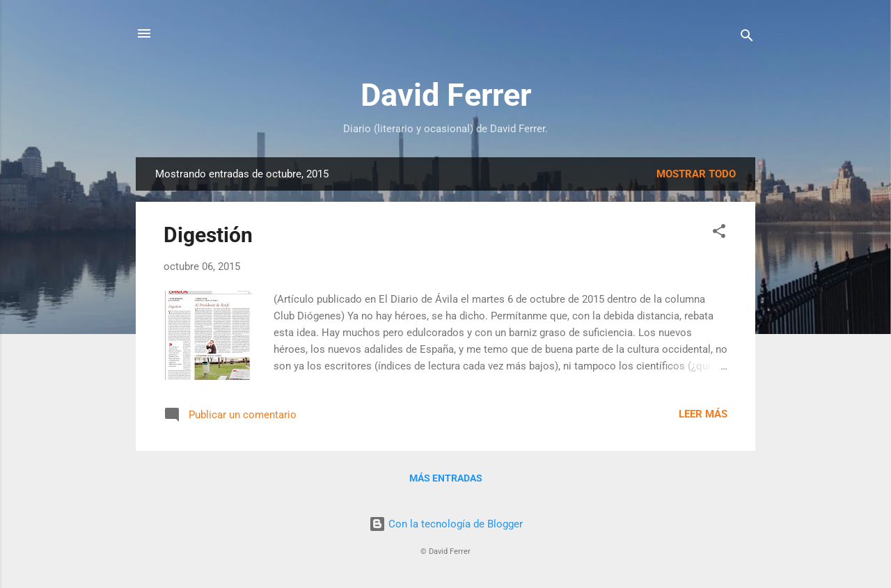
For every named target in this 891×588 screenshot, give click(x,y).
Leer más (703, 414)
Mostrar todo (696, 174)
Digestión (208, 235)
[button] (719, 233)
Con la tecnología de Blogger (446, 524)
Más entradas (446, 478)
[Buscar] (747, 38)
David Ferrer (446, 95)
